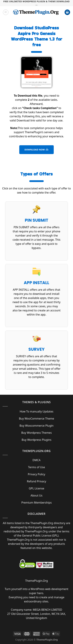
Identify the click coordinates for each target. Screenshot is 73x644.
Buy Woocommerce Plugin (36, 426)
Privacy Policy (37, 474)
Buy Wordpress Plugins (37, 440)
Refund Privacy (36, 481)
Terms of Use (36, 467)
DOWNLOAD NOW (36, 149)
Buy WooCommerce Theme (36, 419)
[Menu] (6, 12)
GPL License (36, 488)
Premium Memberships (36, 503)
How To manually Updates (36, 411)
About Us (37, 495)
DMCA (37, 460)
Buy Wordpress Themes (36, 433)
